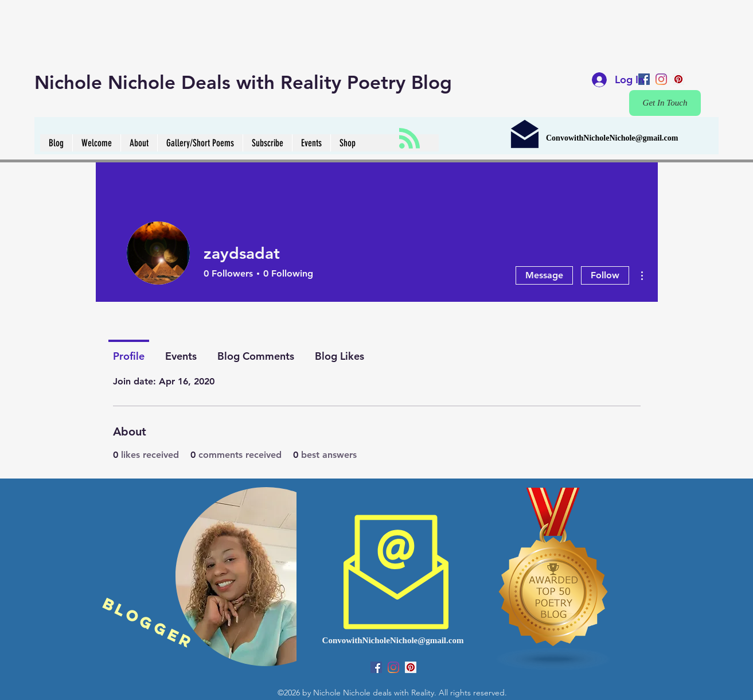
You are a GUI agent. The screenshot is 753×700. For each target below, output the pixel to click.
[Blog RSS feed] (409, 139)
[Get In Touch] (665, 103)
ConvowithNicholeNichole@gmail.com (612, 138)
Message (544, 275)
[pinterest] (678, 79)
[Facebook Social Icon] (376, 667)
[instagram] (661, 79)
